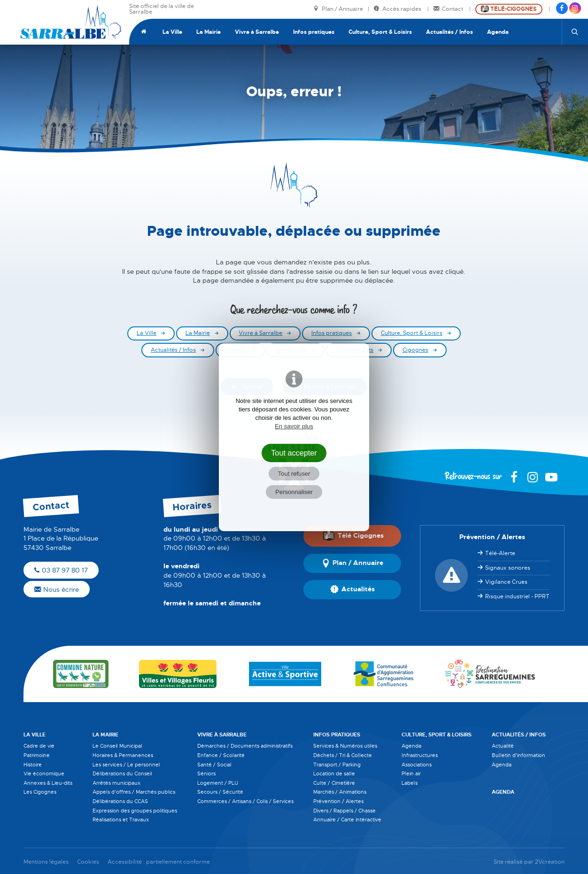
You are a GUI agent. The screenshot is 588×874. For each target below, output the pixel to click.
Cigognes (415, 350)
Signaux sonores (508, 568)
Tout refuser (294, 474)
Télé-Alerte (500, 553)
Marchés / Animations (340, 792)
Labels (410, 783)
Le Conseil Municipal (117, 746)
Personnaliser (294, 492)
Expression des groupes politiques (135, 811)
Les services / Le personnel (126, 765)
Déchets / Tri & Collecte (343, 755)
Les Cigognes (40, 792)
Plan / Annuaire (338, 9)
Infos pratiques (314, 32)
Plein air (411, 773)
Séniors (206, 773)
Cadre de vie (39, 746)
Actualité (503, 746)
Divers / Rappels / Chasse (344, 811)
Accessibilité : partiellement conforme (159, 862)
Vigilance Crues (506, 582)
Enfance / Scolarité (221, 755)
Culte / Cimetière (334, 783)
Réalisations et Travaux (121, 820)
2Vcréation (550, 862)
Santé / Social (214, 765)
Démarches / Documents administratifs (245, 746)
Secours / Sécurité (220, 792)
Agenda (498, 32)
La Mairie (209, 32)
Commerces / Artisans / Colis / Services (245, 801)
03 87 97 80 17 (61, 570)
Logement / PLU (218, 783)
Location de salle (334, 773)
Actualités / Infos (449, 32)
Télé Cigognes (353, 536)
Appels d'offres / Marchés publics (134, 792)
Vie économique (44, 773)
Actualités (352, 589)
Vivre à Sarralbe (257, 32)
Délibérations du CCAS (120, 801)
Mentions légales (46, 862)
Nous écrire (57, 589)
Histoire (33, 765)
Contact (449, 9)
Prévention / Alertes (338, 801)
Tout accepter (294, 453)
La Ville (172, 32)
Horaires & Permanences (123, 755)
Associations (417, 765)
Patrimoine (37, 755)
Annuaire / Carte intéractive (347, 820)
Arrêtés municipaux (116, 783)
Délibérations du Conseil (122, 773)
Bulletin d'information (518, 755)
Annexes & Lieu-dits (48, 783)
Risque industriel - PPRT (517, 596)
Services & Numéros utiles (345, 746)
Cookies (88, 862)
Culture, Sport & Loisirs (380, 32)
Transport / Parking (337, 765)
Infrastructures (420, 755)
